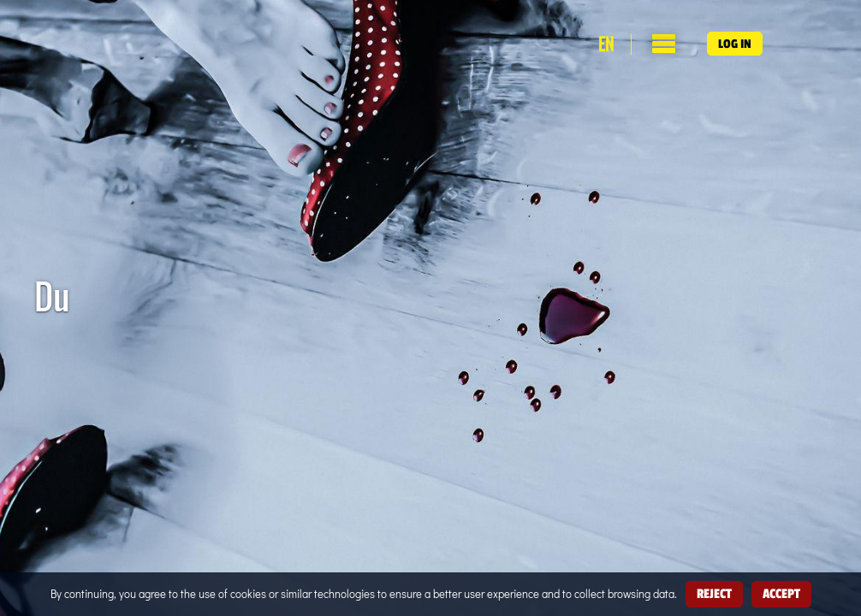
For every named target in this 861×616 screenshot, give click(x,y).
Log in (735, 44)
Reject (714, 593)
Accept (781, 593)
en (606, 44)
